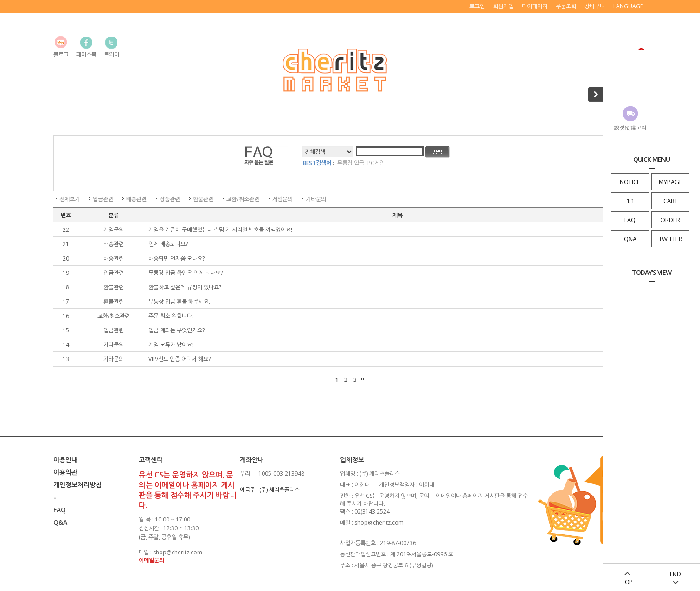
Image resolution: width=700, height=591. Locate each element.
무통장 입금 (351, 163)
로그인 (477, 6)
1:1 (630, 201)
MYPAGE (671, 182)
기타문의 (316, 199)
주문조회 (566, 6)
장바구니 (595, 6)
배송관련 (136, 199)
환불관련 (203, 199)
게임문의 (283, 199)
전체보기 (70, 199)
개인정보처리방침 (77, 485)
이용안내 (65, 460)
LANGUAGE (628, 6)
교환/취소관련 (243, 199)
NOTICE (630, 182)
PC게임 (376, 163)
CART (671, 201)
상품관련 (170, 199)
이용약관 (65, 472)
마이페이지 (535, 6)
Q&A (630, 239)
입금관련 (103, 199)
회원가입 (503, 6)
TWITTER (671, 239)
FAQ (630, 220)
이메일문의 (151, 560)
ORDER (670, 220)
